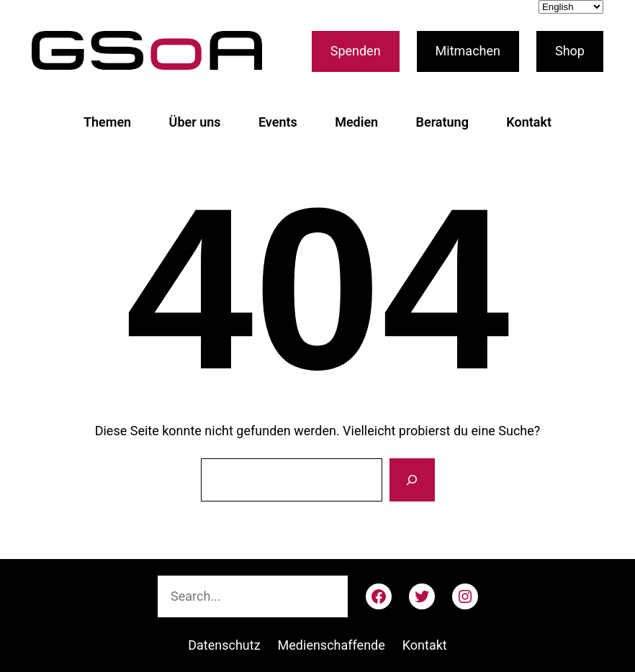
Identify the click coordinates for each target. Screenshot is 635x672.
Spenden (356, 51)
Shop (570, 51)
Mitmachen (468, 51)
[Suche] (412, 480)
